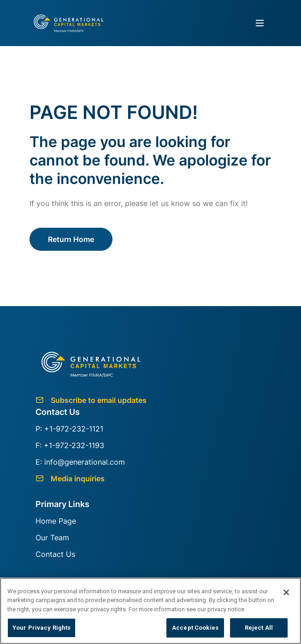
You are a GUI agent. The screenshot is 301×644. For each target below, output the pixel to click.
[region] (150, 611)
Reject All (259, 628)
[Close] (286, 592)
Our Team (52, 538)
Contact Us (55, 554)
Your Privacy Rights (41, 628)
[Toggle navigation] (260, 23)
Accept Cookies (195, 628)
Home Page (56, 521)
